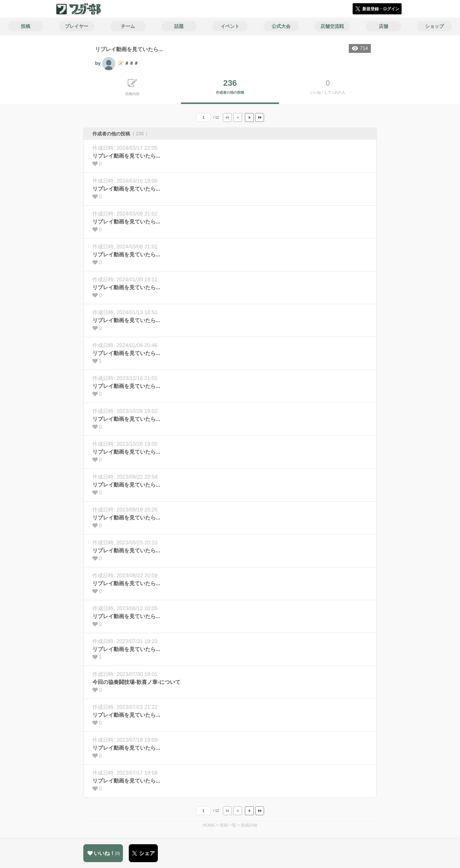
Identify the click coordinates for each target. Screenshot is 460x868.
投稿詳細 (249, 825)
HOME (209, 825)
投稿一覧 (228, 825)
